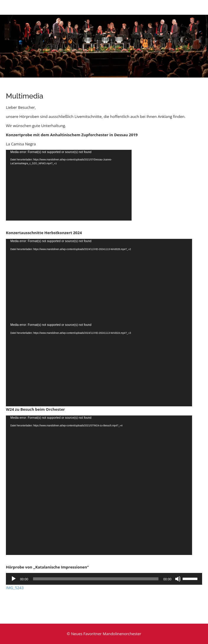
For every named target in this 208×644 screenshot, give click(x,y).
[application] (69, 185)
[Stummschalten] (178, 579)
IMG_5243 (15, 588)
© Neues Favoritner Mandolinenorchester (104, 634)
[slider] (96, 579)
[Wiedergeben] (14, 579)
